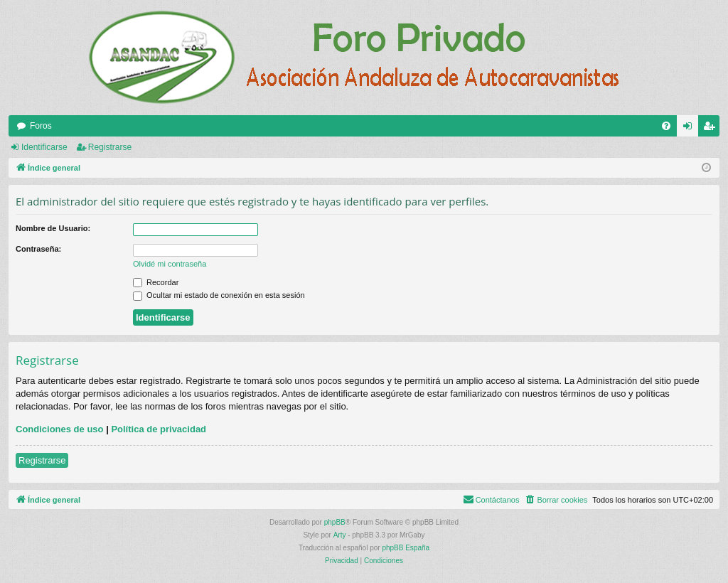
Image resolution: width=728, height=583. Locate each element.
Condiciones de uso (60, 429)
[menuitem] (666, 126)
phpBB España (406, 548)
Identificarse (44, 147)
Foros (41, 126)
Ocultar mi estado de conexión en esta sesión (219, 295)
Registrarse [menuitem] (712, 129)
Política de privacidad (159, 429)
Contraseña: (38, 249)
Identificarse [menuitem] (691, 129)
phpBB (335, 522)
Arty (340, 535)
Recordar (156, 282)
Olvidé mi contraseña (170, 264)
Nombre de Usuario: (53, 228)
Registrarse (110, 147)
